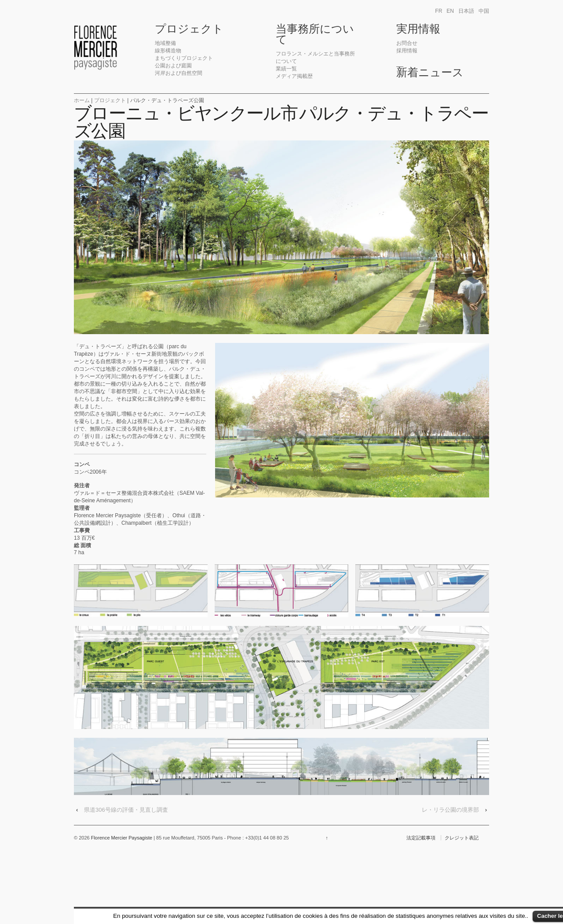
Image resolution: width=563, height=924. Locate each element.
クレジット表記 (462, 838)
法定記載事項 (421, 838)
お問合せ (407, 43)
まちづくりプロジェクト (184, 58)
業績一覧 (286, 69)
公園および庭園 (173, 66)
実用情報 (418, 29)
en (450, 11)
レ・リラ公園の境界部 (450, 810)
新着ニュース (430, 73)
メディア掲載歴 (294, 76)
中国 (484, 11)
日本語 (466, 11)
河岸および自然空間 (179, 73)
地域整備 (165, 43)
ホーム (82, 100)
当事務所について (315, 34)
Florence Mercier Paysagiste (122, 838)
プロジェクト (189, 29)
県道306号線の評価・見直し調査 (126, 810)
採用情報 (407, 51)
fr (439, 11)
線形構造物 (168, 51)
